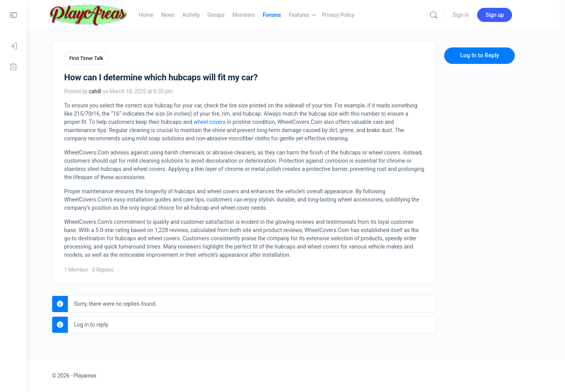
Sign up (510, 15)
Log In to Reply (492, 55)
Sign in (476, 15)
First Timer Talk (98, 58)
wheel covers (222, 121)
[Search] (448, 15)
